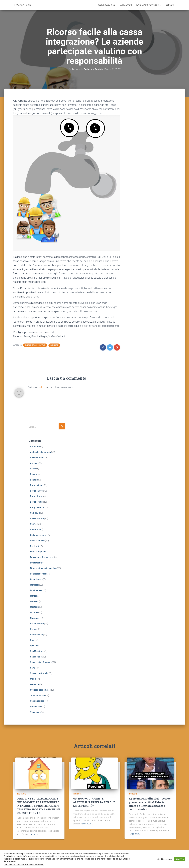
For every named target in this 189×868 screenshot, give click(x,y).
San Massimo (37, 651)
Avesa (33, 469)
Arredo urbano (37, 458)
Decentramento (37, 541)
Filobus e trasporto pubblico (43, 568)
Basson (34, 474)
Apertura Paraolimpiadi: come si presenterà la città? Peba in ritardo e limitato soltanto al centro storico (150, 805)
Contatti (170, 5)
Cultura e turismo (38, 535)
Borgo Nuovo (36, 491)
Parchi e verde (37, 624)
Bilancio (34, 480)
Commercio (36, 530)
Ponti (33, 640)
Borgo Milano (37, 485)
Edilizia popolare (38, 552)
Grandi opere (36, 579)
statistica (34, 684)
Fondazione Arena (39, 574)
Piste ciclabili (36, 635)
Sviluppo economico (40, 690)
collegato (43, 387)
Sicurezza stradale (39, 673)
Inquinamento (37, 590)
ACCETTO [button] (180, 859)
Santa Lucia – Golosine (41, 662)
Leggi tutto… (34, 835)
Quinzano (35, 646)
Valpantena (35, 712)
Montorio (35, 607)
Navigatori (35, 618)
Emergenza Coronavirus (35, 345)
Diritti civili (35, 546)
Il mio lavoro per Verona (149, 5)
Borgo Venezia (37, 507)
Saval (33, 668)
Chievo (33, 524)
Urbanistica (36, 706)
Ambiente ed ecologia (40, 452)
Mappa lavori (126, 5)
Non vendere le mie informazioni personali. (24, 865)
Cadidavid (35, 513)
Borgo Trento (36, 502)
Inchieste (54, 345)
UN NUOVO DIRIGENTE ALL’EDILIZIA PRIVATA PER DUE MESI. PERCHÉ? (94, 804)
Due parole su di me (106, 5)
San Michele (36, 657)
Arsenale (34, 463)
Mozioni (34, 612)
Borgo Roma (36, 496)
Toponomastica (38, 695)
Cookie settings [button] (165, 859)
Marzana (34, 596)
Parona (34, 629)
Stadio (33, 679)
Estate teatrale (37, 563)
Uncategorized (37, 701)
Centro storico (37, 518)
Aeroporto (35, 447)
